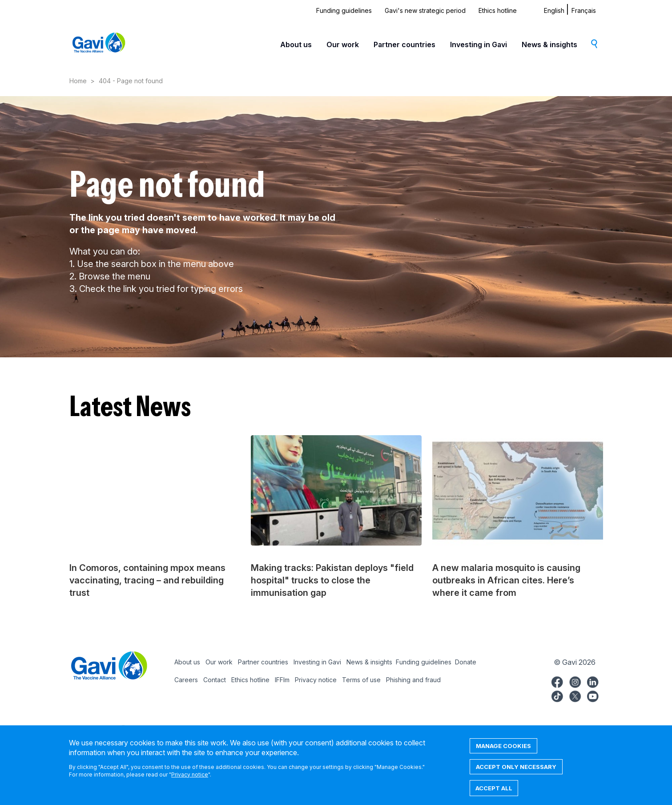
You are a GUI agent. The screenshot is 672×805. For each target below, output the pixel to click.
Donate (466, 662)
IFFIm (282, 680)
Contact (215, 680)
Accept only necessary (516, 773)
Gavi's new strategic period (425, 10)
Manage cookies (503, 752)
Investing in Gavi (479, 44)
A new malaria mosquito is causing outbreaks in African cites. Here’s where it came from (506, 580)
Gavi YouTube (593, 695)
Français (584, 10)
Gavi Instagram (575, 681)
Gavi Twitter (575, 695)
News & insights (549, 44)
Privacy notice (316, 680)
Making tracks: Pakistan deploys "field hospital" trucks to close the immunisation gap (332, 580)
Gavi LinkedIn (593, 681)
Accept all (494, 795)
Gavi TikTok (557, 695)
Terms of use (361, 680)
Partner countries (404, 44)
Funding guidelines (344, 10)
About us (296, 44)
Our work (343, 44)
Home (78, 81)
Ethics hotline (498, 10)
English (554, 10)
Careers (186, 680)
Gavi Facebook (557, 681)
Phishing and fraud (413, 680)
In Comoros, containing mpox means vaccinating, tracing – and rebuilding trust (147, 580)
